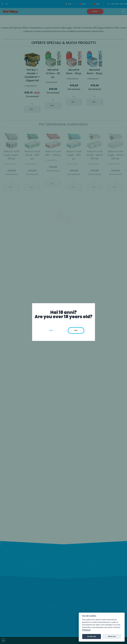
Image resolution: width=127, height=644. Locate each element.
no (76, 330)
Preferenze (86, 630)
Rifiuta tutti (112, 636)
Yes (51, 330)
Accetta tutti (91, 636)
